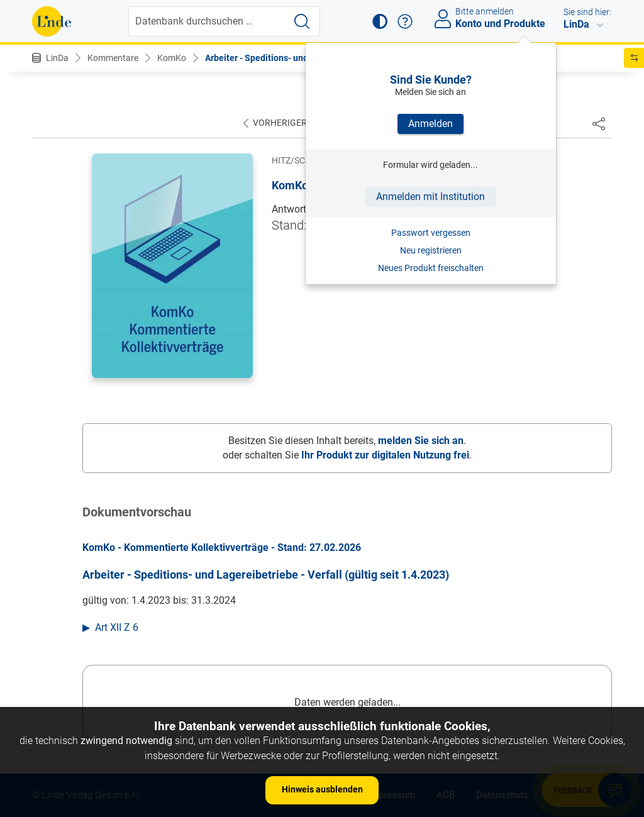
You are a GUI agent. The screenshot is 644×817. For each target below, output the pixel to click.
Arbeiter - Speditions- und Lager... (273, 58)
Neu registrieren (431, 250)
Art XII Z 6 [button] (117, 627)
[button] (380, 21)
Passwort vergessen (431, 233)
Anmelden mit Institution (430, 197)
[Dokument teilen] (599, 123)
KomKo (172, 58)
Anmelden (430, 124)
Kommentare (113, 58)
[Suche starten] (302, 21)
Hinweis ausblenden (322, 789)
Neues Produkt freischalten (431, 268)
